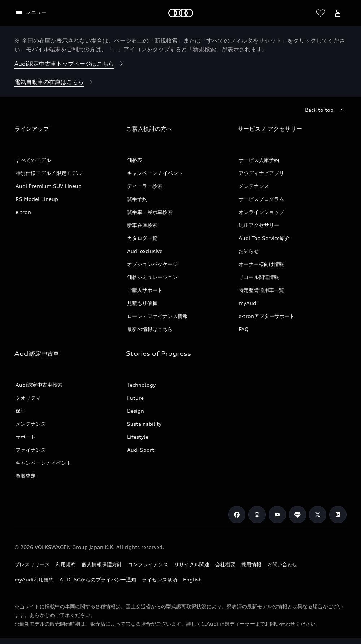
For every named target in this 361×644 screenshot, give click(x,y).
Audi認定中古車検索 (39, 385)
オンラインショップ (261, 212)
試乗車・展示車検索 (150, 212)
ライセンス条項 (160, 579)
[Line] (297, 515)
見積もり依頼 (142, 303)
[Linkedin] (338, 515)
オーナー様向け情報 (261, 264)
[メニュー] (31, 13)
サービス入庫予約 (259, 160)
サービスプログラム (261, 199)
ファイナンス (31, 450)
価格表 (135, 160)
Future (135, 398)
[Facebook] (237, 515)
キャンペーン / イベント (155, 173)
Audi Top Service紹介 (264, 238)
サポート (26, 437)
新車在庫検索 (142, 225)
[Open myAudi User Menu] (338, 13)
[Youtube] (277, 515)
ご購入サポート (145, 290)
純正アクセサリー (259, 225)
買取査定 (26, 476)
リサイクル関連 (192, 564)
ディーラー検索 (145, 186)
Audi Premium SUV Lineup (49, 186)
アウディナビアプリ (261, 173)
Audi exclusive (145, 251)
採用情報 (251, 564)
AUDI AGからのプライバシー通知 (98, 579)
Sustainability (144, 424)
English (192, 579)
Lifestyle (138, 437)
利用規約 (66, 564)
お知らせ (249, 251)
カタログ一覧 (142, 238)
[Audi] (181, 13)
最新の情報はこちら (150, 329)
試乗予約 (137, 199)
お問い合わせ (282, 564)
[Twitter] (318, 515)
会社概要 (225, 564)
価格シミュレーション (152, 277)
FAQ (244, 329)
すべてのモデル (33, 160)
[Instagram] (257, 515)
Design (136, 411)
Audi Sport (141, 450)
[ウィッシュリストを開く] (321, 13)
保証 (21, 411)
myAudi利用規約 (34, 579)
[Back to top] (326, 110)
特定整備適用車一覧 (261, 290)
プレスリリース (32, 564)
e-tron (23, 212)
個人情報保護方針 (102, 564)
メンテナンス (254, 186)
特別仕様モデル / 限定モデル (49, 173)
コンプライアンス (148, 564)
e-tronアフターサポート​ (267, 316)
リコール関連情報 (259, 277)
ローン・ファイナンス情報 (157, 316)
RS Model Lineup (37, 199)
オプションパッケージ (152, 264)
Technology (141, 385)
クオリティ (28, 398)
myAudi (248, 303)
